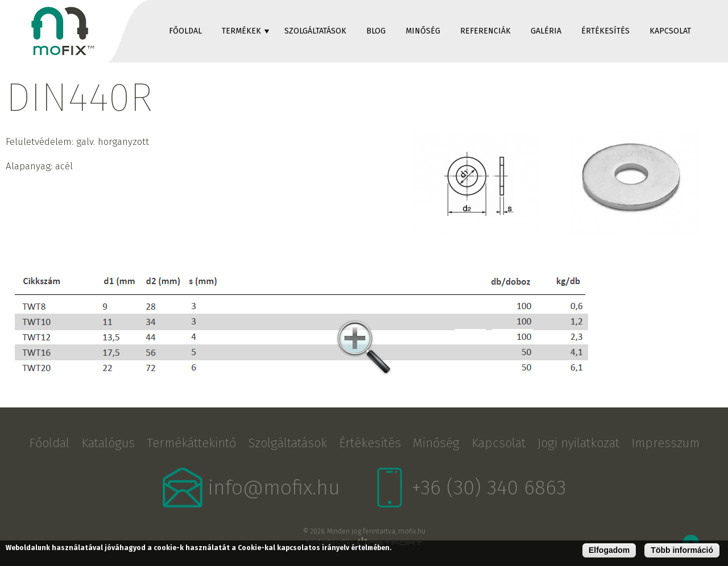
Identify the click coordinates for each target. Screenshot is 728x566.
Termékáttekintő (191, 443)
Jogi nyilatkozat (578, 443)
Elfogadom (609, 550)
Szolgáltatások (315, 31)
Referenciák (485, 31)
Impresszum (665, 443)
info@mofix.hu (274, 488)
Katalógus (108, 443)
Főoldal (185, 31)
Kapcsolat (670, 31)
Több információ (682, 550)
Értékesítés (605, 31)
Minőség (423, 31)
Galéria (546, 31)
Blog (376, 31)
